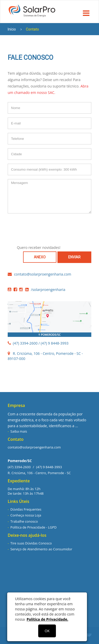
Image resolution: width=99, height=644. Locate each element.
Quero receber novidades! (39, 247)
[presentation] (50, 227)
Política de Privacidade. (47, 619)
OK (47, 631)
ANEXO (40, 257)
